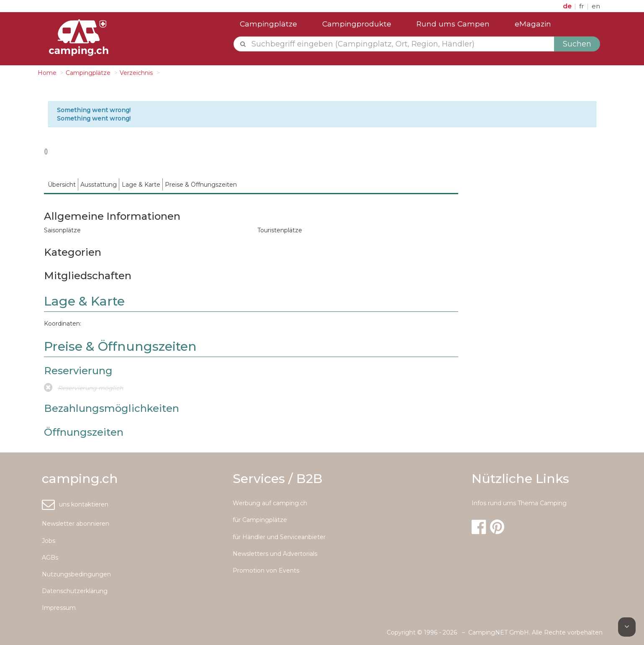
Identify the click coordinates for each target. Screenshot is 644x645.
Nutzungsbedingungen (76, 574)
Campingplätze (268, 24)
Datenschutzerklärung (75, 591)
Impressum (59, 608)
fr (582, 6)
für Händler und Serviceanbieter (279, 537)
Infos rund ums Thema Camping (519, 503)
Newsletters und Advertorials (275, 554)
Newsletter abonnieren (76, 524)
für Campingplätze (260, 520)
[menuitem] (62, 184)
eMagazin (533, 24)
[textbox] (402, 44)
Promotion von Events (266, 570)
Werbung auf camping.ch (270, 503)
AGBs (50, 558)
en (596, 6)
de (568, 6)
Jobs (49, 541)
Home (47, 73)
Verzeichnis (136, 73)
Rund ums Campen (453, 24)
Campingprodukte (357, 24)
